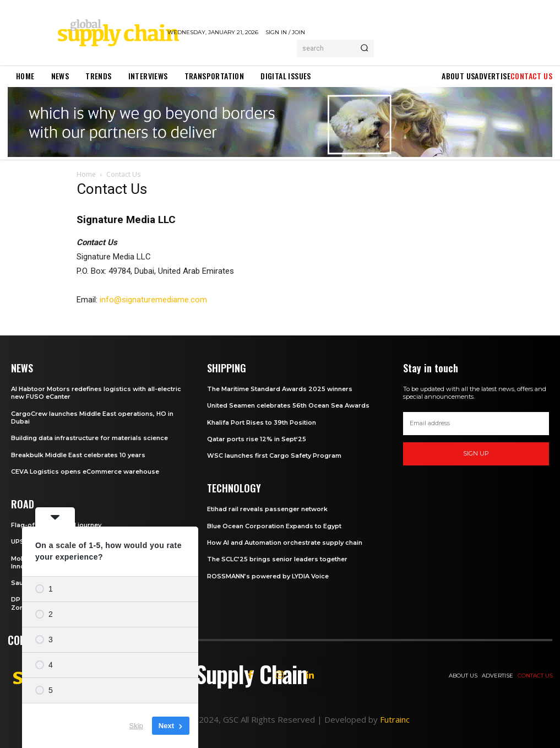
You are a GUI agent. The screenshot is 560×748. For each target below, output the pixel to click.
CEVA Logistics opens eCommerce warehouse (85, 471)
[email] (476, 424)
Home (86, 174)
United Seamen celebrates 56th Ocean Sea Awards (288, 405)
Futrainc (395, 719)
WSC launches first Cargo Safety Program (274, 456)
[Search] (364, 48)
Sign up (476, 453)
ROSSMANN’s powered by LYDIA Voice (268, 576)
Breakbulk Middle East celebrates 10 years (78, 455)
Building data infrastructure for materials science (89, 438)
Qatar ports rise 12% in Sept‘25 (257, 439)
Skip (136, 726)
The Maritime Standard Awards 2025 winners (280, 389)
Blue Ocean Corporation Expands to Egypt (274, 526)
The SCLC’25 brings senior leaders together (277, 559)
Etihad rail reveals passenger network (267, 509)
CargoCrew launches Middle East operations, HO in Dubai (92, 418)
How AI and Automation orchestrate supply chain (285, 543)
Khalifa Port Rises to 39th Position (262, 422)
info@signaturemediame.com (153, 300)
